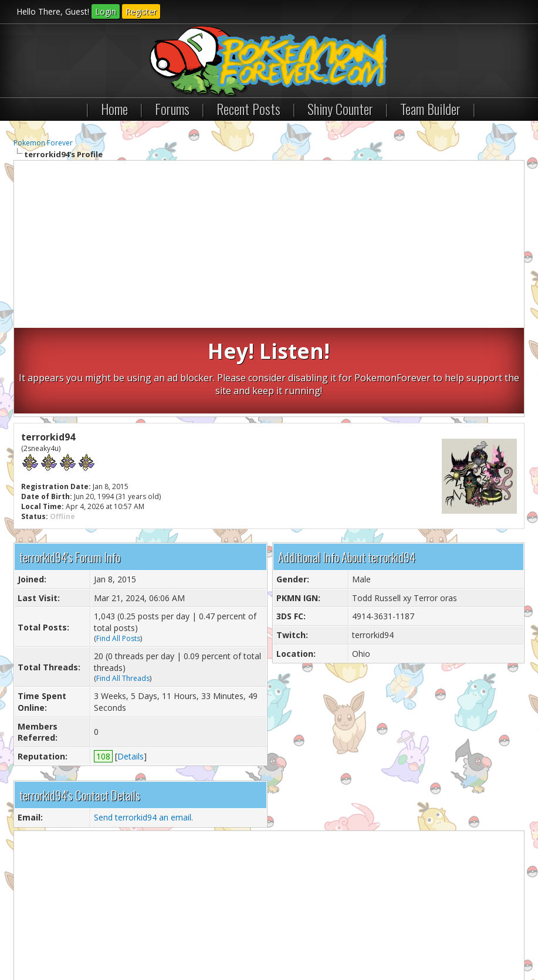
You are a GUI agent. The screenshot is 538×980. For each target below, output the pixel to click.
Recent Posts (248, 108)
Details (131, 670)
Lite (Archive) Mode (216, 938)
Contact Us (38, 938)
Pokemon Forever (43, 143)
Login (106, 11)
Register (141, 11)
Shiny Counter (340, 108)
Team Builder (430, 108)
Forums (172, 108)
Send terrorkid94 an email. (143, 732)
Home (114, 108)
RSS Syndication (281, 938)
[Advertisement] (269, 246)
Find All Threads (123, 592)
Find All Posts (118, 552)
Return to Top (154, 938)
